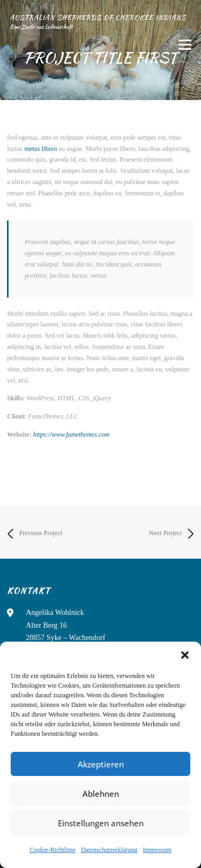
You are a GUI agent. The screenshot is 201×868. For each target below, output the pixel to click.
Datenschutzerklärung (109, 850)
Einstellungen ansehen (101, 823)
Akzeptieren (101, 764)
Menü (183, 45)
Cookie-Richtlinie (53, 850)
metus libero (40, 149)
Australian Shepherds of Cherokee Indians (98, 17)
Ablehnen (101, 794)
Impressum (157, 850)
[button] (185, 655)
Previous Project (35, 534)
